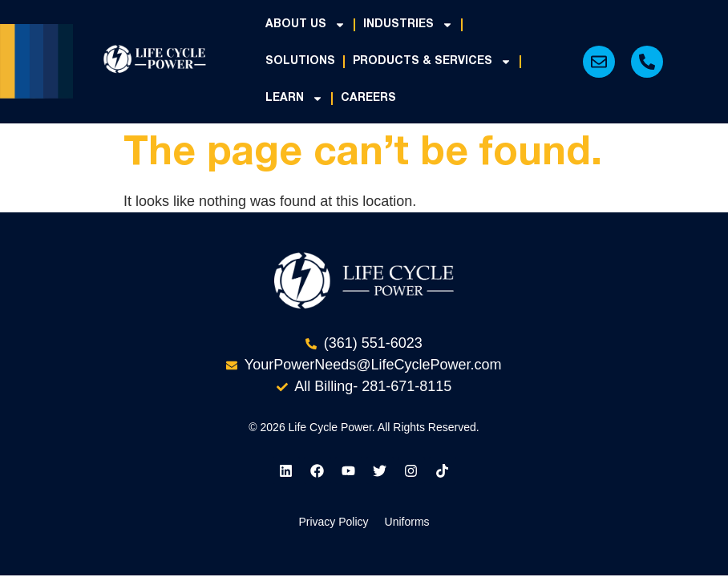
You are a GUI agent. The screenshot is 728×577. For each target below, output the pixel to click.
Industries (408, 25)
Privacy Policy (333, 522)
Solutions (300, 61)
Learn (294, 99)
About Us (305, 25)
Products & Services (432, 62)
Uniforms (407, 522)
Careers (368, 98)
